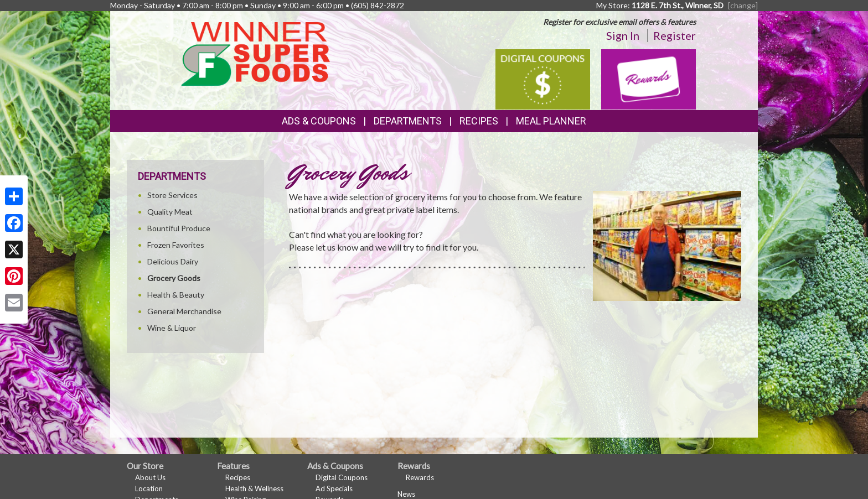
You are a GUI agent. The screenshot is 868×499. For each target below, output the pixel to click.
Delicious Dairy (173, 261)
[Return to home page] (255, 53)
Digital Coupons (342, 477)
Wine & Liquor (172, 328)
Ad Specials (334, 488)
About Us (150, 477)
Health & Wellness (254, 488)
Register (675, 35)
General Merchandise (184, 311)
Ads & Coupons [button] (319, 121)
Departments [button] (408, 121)
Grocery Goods (174, 278)
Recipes (479, 121)
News (406, 494)
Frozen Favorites (176, 245)
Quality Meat (170, 212)
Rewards (420, 477)
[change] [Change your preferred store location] (743, 5)
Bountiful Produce (179, 228)
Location (149, 488)
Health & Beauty (176, 295)
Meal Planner (551, 121)
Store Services (172, 195)
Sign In (623, 35)
